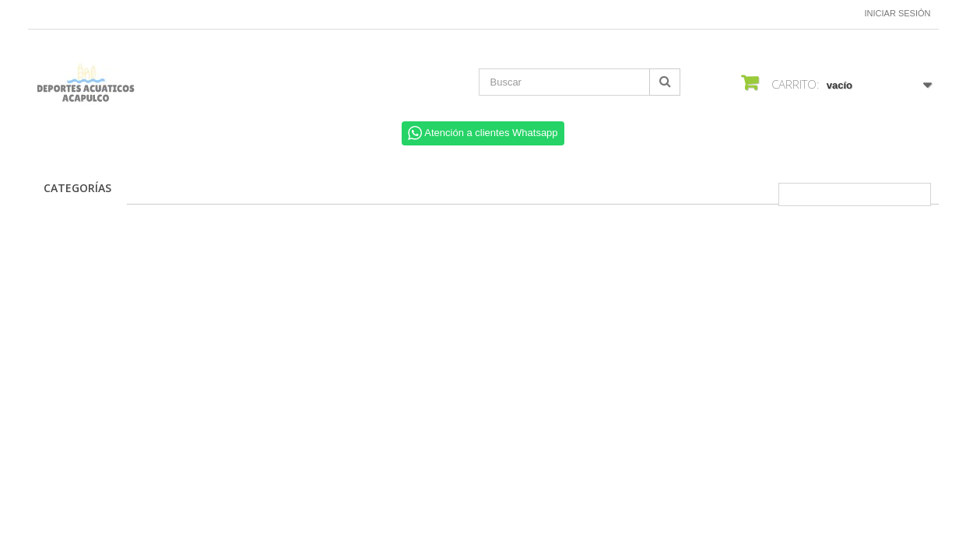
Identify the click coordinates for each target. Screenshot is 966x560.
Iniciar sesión (898, 13)
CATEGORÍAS (77, 188)
